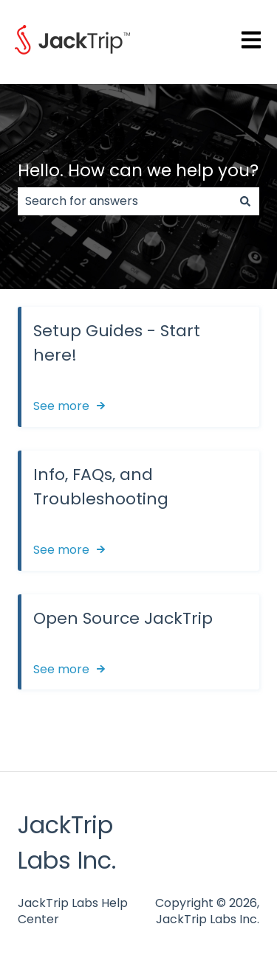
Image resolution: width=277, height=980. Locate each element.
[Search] (245, 201)
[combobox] (124, 201)
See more (61, 406)
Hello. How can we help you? (138, 170)
